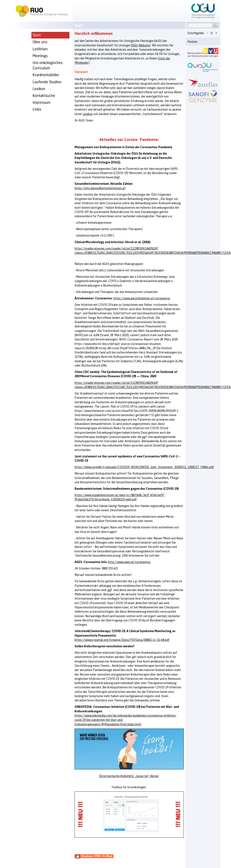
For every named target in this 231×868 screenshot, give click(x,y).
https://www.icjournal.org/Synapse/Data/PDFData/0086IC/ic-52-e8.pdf (122, 640)
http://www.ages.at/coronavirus (130, 562)
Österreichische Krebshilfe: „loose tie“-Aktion (129, 776)
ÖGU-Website (141, 45)
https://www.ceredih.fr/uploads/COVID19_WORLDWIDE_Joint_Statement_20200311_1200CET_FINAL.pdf (144, 467)
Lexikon (88, 114)
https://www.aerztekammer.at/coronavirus (142, 298)
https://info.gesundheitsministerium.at (100, 188)
